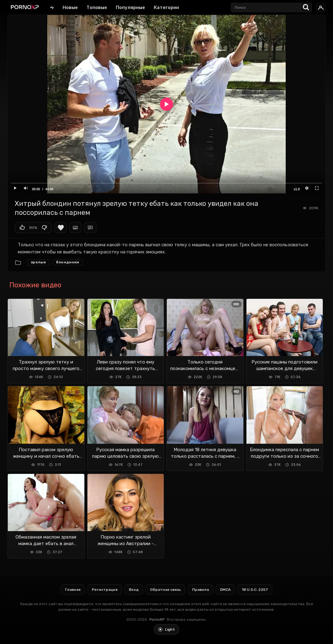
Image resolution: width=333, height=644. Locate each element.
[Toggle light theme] (166, 629)
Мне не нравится (44, 228)
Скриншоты (75, 228)
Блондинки (68, 262)
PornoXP (157, 619)
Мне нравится (22, 228)
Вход (134, 590)
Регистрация (105, 590)
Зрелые (38, 262)
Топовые (97, 7)
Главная (52, 7)
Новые (70, 7)
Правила (200, 590)
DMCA (225, 590)
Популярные (130, 7)
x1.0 (297, 189)
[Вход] (321, 7)
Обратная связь (165, 590)
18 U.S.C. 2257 (255, 590)
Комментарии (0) (90, 228)
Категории (166, 7)
